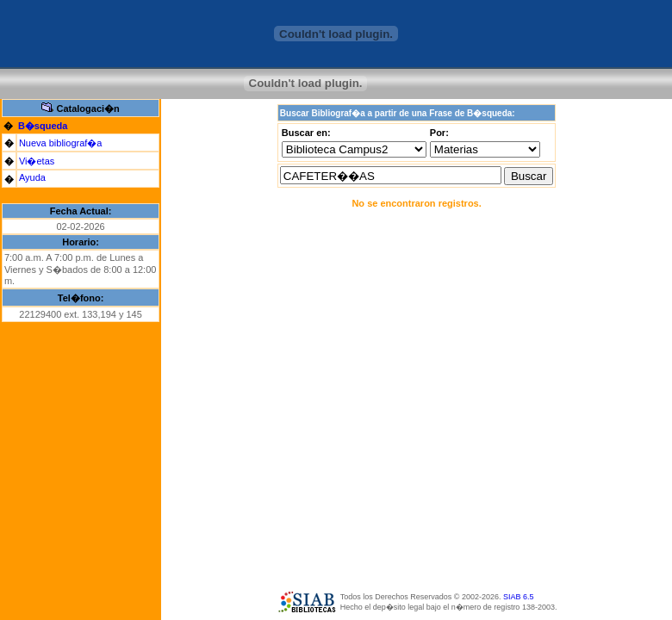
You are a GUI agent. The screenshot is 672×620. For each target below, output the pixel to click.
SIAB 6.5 (519, 597)
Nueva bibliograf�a (61, 143)
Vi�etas (37, 161)
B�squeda (43, 126)
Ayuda (32, 177)
